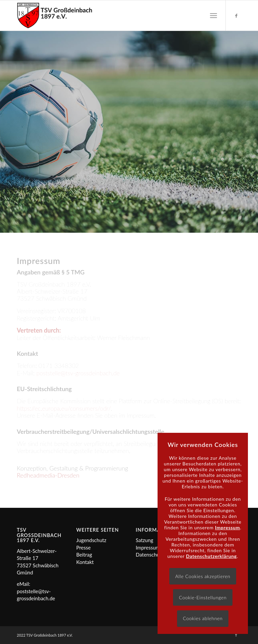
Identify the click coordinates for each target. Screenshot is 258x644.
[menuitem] (213, 15)
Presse (83, 547)
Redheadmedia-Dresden (48, 475)
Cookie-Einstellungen (203, 597)
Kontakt (85, 562)
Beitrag (84, 555)
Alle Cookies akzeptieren (203, 576)
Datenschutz (150, 555)
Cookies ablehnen (203, 618)
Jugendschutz (91, 540)
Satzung (144, 540)
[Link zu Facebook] (236, 15)
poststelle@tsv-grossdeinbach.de (78, 373)
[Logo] (55, 15)
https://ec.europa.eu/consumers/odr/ (64, 408)
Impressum (148, 547)
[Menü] (213, 15)
